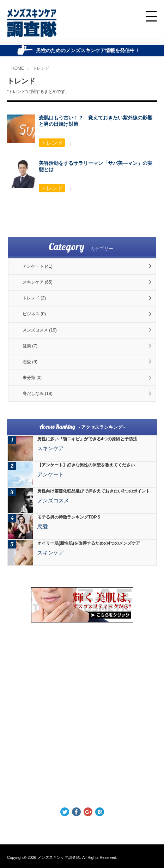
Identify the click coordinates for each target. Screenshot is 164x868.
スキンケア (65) (38, 282)
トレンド (41, 68)
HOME (18, 68)
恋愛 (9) (30, 362)
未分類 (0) (32, 378)
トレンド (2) (34, 298)
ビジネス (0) (34, 314)
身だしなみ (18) (38, 393)
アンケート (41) (38, 266)
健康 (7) (30, 346)
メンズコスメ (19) (40, 330)
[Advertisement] (82, 715)
